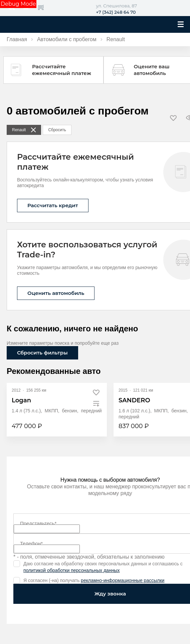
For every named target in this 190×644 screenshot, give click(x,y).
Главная (17, 39)
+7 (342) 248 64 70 (116, 12)
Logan (21, 400)
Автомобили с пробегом (67, 39)
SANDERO (134, 400)
